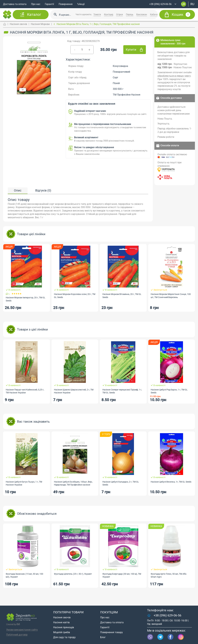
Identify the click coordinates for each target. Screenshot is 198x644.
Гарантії (49, 4)
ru (192, 4)
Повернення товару (112, 632)
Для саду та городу (64, 637)
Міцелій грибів (62, 632)
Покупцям (109, 612)
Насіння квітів (61, 622)
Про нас (36, 4)
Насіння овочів (18, 24)
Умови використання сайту (22, 630)
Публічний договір (17, 635)
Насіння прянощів (64, 627)
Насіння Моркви (40, 24)
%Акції (81, 4)
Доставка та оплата (15, 4)
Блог (103, 637)
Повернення (66, 4)
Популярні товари (68, 612)
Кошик (181, 15)
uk (183, 4)
